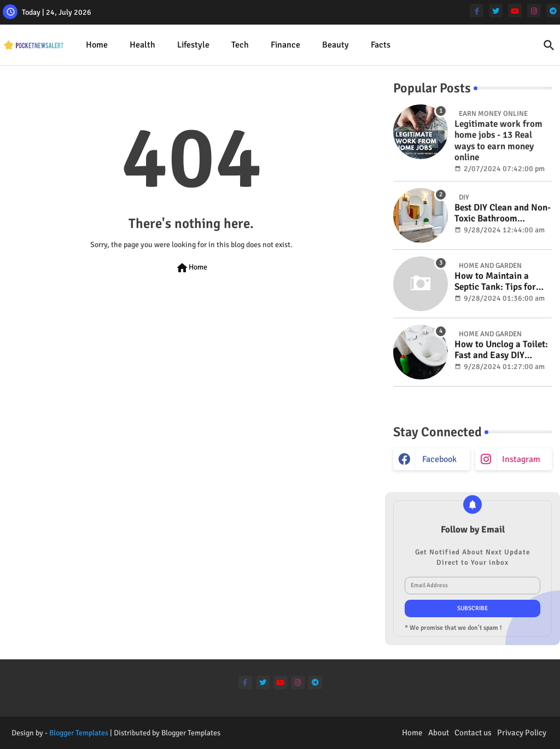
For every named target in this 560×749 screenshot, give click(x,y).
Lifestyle (193, 45)
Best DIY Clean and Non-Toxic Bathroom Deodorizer (503, 213)
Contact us (473, 733)
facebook (439, 459)
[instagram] (534, 11)
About (439, 733)
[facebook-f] (477, 11)
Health (142, 45)
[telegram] (553, 11)
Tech (240, 45)
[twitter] (496, 11)
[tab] (97, 45)
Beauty (336, 45)
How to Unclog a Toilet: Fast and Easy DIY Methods (501, 350)
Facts (381, 45)
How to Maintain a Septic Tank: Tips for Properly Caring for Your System (495, 282)
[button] (549, 45)
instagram (521, 459)
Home (97, 45)
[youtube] (515, 11)
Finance (285, 45)
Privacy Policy (522, 733)
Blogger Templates (79, 733)
